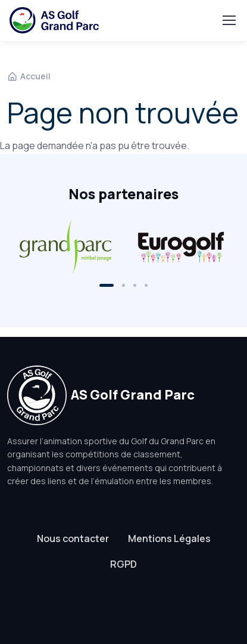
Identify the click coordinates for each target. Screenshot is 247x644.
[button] (107, 285)
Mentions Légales (169, 538)
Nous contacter (73, 538)
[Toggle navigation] (229, 20)
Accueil (29, 76)
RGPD (124, 564)
